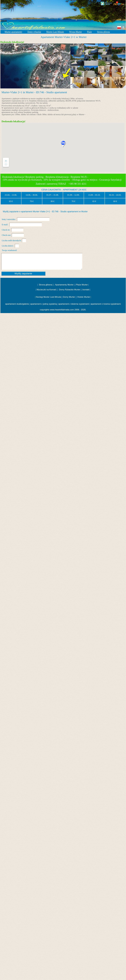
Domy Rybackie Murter (69, 290)
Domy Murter (69, 297)
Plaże (89, 32)
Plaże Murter (82, 285)
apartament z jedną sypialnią (44, 304)
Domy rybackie (34, 32)
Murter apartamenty (13, 32)
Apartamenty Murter (64, 285)
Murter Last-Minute (55, 32)
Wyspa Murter (75, 32)
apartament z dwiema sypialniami (74, 304)
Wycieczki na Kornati (46, 290)
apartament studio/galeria (17, 304)
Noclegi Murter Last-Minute (48, 297)
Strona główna (103, 32)
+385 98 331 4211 (78, 184)
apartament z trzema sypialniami (106, 304)
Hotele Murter (84, 297)
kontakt (86, 290)
